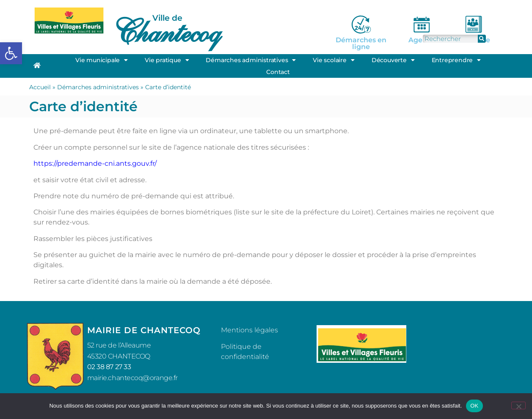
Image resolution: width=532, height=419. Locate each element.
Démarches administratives (251, 60)
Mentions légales (249, 330)
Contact (278, 72)
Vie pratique (167, 60)
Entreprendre (456, 60)
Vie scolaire (334, 60)
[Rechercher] (482, 39)
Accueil (40, 87)
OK (474, 406)
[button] (11, 53)
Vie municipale (102, 60)
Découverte (393, 60)
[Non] (518, 405)
